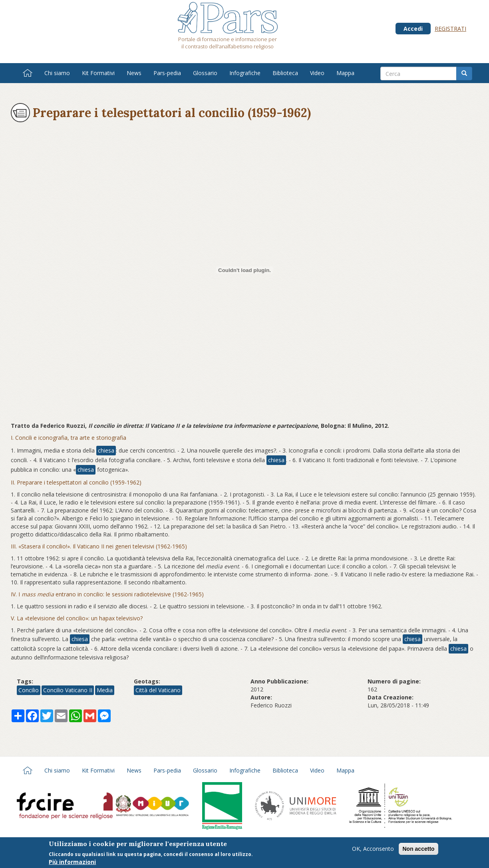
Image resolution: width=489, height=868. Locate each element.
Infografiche (245, 73)
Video (317, 73)
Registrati (450, 29)
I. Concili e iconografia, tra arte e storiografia (69, 438)
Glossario (205, 73)
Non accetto (418, 850)
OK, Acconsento (373, 849)
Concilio (29, 690)
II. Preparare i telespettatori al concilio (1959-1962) (76, 482)
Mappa (345, 73)
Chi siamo (57, 73)
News (134, 73)
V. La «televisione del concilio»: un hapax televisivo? (77, 618)
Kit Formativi (98, 73)
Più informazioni (72, 863)
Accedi (413, 29)
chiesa (106, 450)
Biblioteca (285, 73)
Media (105, 690)
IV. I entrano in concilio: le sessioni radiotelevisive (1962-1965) (107, 594)
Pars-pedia (167, 73)
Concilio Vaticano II (68, 690)
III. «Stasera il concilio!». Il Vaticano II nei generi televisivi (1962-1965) (99, 546)
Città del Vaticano (158, 690)
